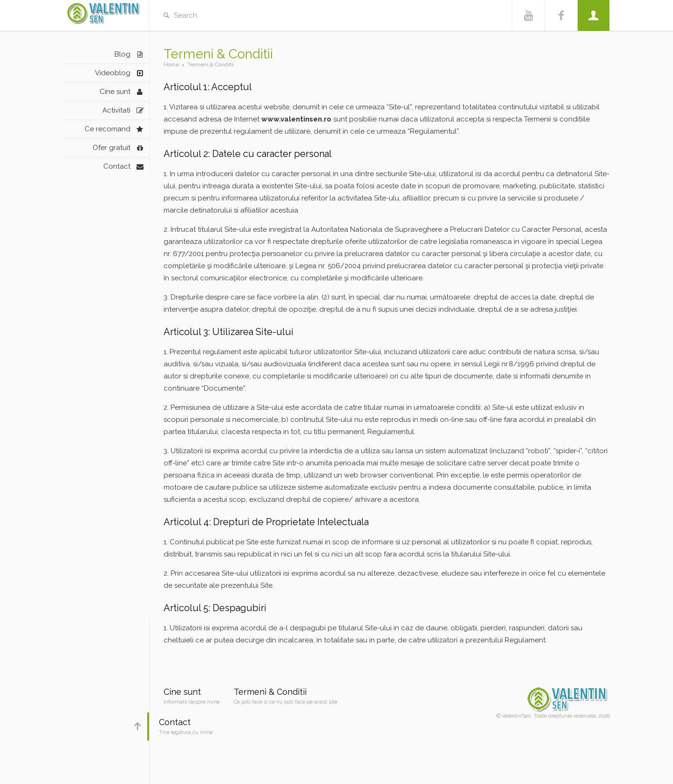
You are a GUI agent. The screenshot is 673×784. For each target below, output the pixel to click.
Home (171, 64)
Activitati (116, 110)
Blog (122, 54)
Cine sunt (115, 92)
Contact (117, 166)
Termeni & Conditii (270, 692)
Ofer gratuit (111, 148)
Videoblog (113, 73)
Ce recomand (107, 129)
